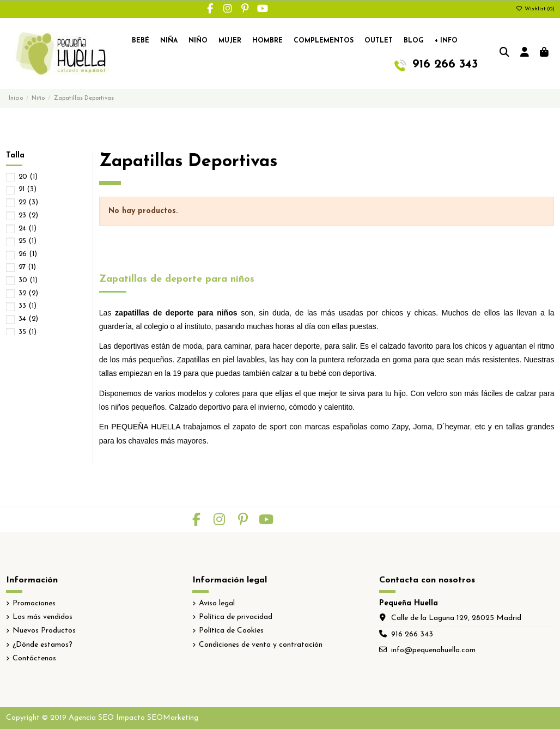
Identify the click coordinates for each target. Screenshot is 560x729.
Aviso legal (217, 603)
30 (28, 280)
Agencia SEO (91, 718)
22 (28, 202)
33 (28, 306)
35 (28, 332)
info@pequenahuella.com (433, 650)
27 (27, 267)
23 (28, 215)
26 (28, 254)
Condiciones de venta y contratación (261, 645)
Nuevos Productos (44, 631)
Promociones (34, 603)
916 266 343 (412, 634)
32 (28, 293)
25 (28, 241)
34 (28, 319)
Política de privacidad (236, 617)
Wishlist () (535, 9)
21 (28, 189)
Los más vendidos (42, 617)
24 (28, 229)
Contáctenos (34, 658)
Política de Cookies (231, 631)
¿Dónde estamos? (42, 645)
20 (28, 177)
